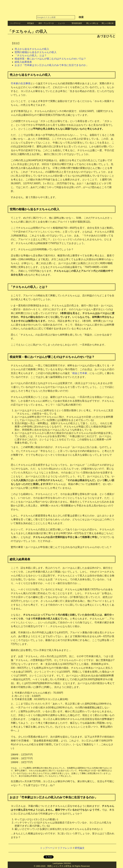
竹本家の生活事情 (21, 83)
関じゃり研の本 (108, 23)
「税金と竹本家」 (80, 373)
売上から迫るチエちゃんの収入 (32, 49)
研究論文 (31, 23)
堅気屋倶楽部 (77, 23)
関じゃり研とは (92, 23)
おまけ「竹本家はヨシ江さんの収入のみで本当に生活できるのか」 (52, 65)
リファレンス (65, 848)
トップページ (15, 23)
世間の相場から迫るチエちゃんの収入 (36, 52)
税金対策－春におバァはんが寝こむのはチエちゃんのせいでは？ (50, 59)
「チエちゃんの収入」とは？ (31, 55)
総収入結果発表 (23, 62)
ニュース (61, 23)
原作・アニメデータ (46, 23)
